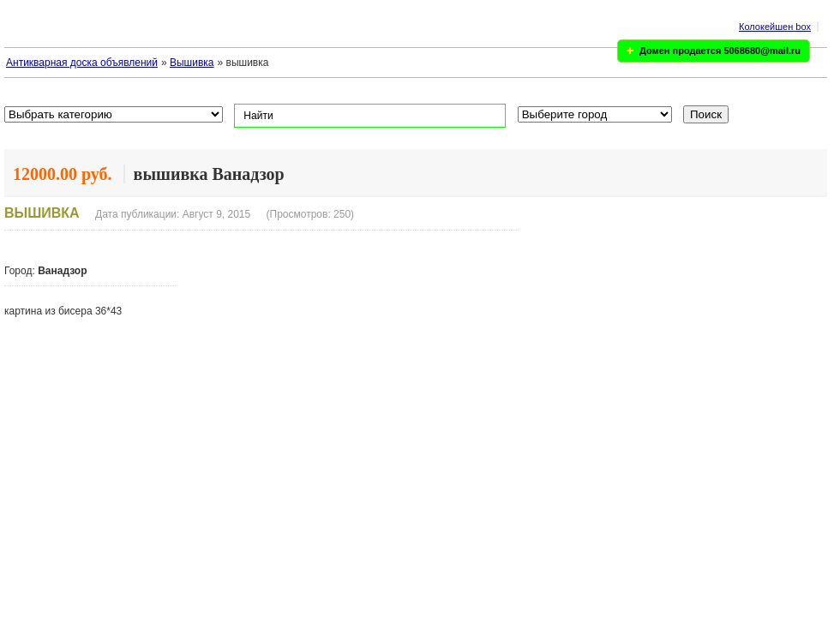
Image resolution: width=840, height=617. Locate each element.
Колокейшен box (775, 27)
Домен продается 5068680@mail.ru (720, 51)
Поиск (706, 114)
